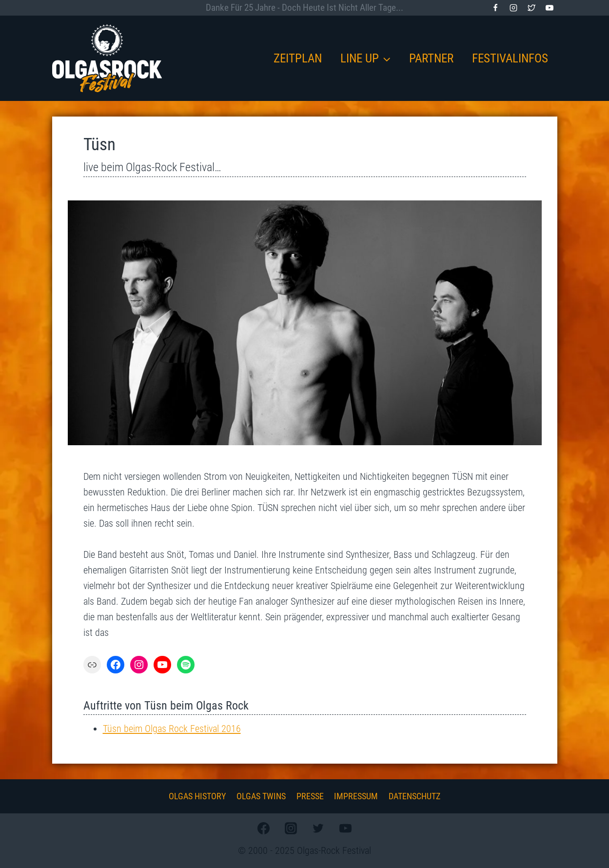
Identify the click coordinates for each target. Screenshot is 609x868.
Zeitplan (298, 58)
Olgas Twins (261, 796)
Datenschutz (414, 796)
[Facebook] (495, 8)
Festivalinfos (510, 58)
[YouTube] (550, 8)
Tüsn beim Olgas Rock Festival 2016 (172, 729)
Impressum (356, 796)
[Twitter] (531, 8)
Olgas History (197, 796)
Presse (310, 796)
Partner (431, 58)
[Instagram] (513, 8)
